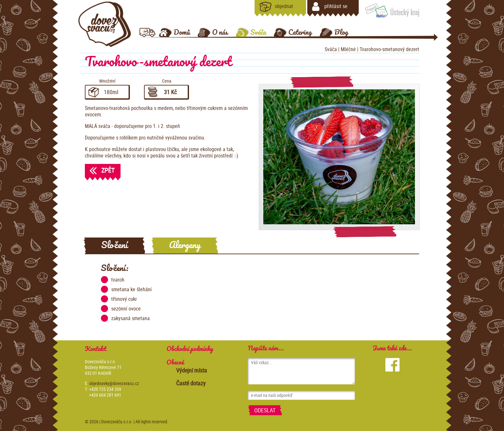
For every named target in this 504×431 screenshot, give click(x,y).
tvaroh (113, 280)
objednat (276, 7)
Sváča (331, 49)
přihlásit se (330, 7)
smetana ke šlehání (126, 289)
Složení (114, 246)
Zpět (100, 170)
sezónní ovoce (121, 309)
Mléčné (349, 49)
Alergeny (185, 246)
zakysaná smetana (125, 318)
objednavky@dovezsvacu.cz (114, 383)
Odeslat (265, 410)
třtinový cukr (119, 299)
